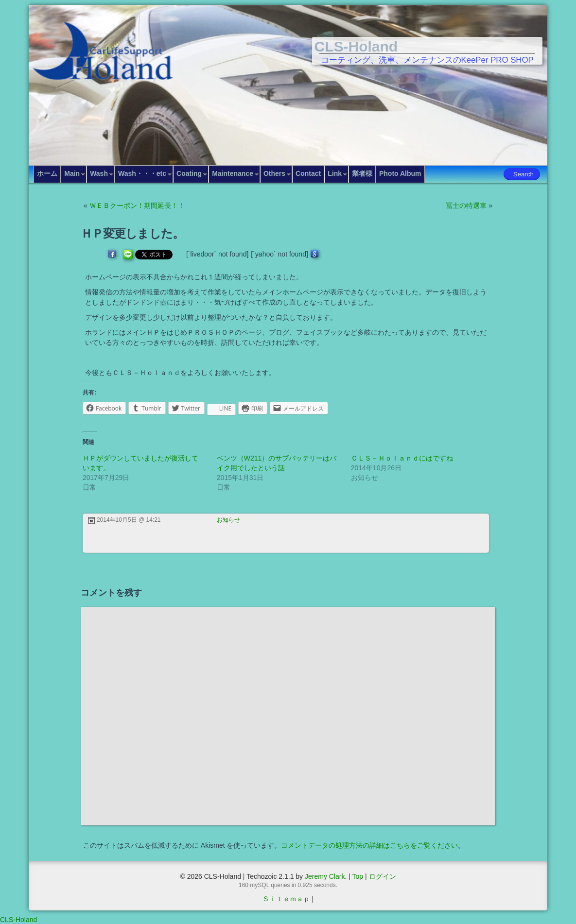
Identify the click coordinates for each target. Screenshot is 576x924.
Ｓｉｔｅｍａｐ (286, 899)
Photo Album (400, 173)
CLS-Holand (356, 46)
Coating (189, 173)
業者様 (362, 173)
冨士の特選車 (466, 205)
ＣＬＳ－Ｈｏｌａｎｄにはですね (402, 458)
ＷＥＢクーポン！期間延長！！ (137, 205)
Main (72, 173)
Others (274, 173)
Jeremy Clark (325, 876)
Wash (99, 173)
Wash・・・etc (142, 173)
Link (335, 173)
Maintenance (233, 173)
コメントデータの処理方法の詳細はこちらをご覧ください (369, 845)
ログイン (383, 876)
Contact (308, 173)
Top (358, 876)
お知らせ (228, 520)
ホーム (47, 173)
